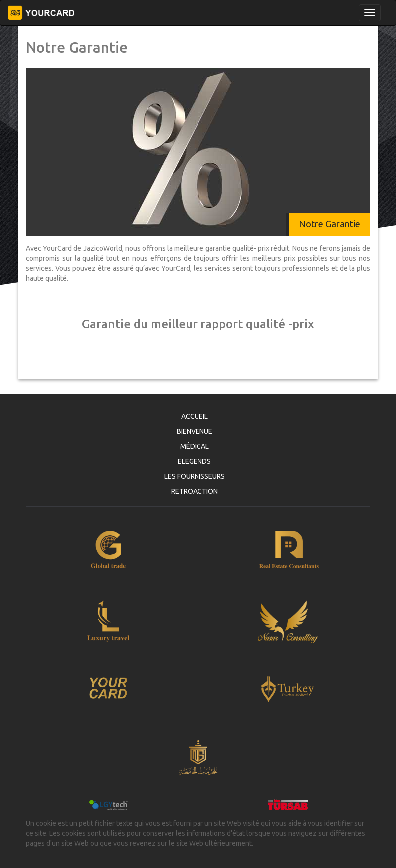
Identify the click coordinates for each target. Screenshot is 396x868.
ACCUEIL (195, 416)
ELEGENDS (194, 461)
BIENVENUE (195, 431)
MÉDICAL (195, 446)
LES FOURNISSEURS (195, 476)
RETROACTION (195, 491)
